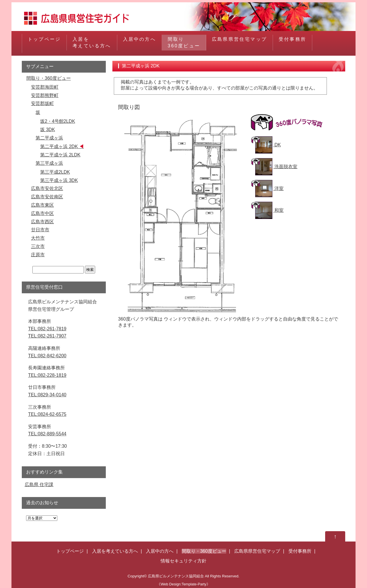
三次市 (38, 246)
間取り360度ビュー (184, 42)
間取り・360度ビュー (49, 78)
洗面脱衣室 (276, 167)
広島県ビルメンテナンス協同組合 (176, 576)
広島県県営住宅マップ (239, 42)
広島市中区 (42, 213)
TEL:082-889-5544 (47, 434)
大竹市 (38, 238)
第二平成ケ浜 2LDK (60, 155)
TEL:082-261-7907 (47, 336)
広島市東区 (42, 205)
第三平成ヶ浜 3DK (59, 180)
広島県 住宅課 (39, 485)
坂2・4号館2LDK (58, 121)
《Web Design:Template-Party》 (183, 584)
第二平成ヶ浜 (49, 138)
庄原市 (38, 255)
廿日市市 (40, 230)
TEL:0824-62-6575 (47, 414)
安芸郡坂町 (42, 103)
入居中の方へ (139, 42)
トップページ (44, 42)
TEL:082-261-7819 (47, 329)
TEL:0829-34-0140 (47, 395)
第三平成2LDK (55, 172)
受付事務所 (292, 42)
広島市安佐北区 (47, 188)
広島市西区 (42, 222)
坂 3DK (48, 130)
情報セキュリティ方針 (183, 561)
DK (268, 145)
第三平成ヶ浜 (49, 163)
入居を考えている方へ (92, 42)
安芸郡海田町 (45, 87)
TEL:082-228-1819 (47, 375)
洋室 (269, 188)
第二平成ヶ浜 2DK (59, 146)
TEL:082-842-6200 (47, 356)
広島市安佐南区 (47, 197)
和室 (269, 210)
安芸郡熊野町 (45, 95)
